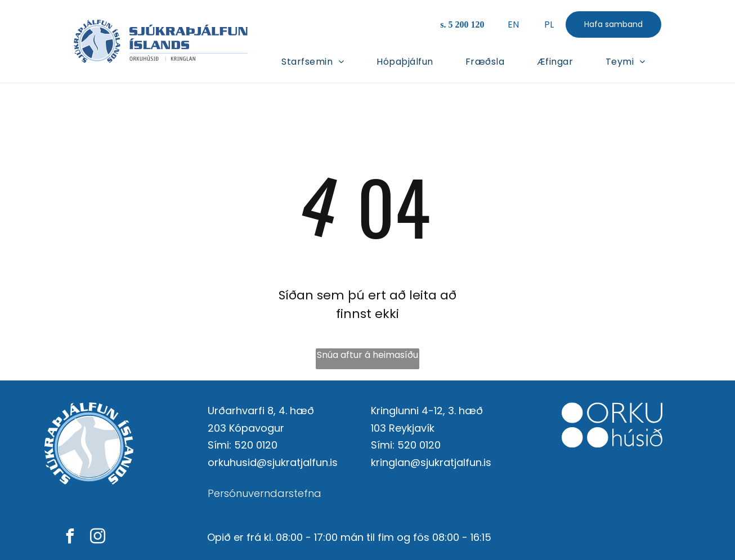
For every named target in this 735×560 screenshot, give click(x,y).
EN (513, 24)
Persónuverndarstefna (265, 493)
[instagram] (98, 538)
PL (549, 24)
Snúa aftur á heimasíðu (367, 355)
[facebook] (70, 538)
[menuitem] (313, 61)
